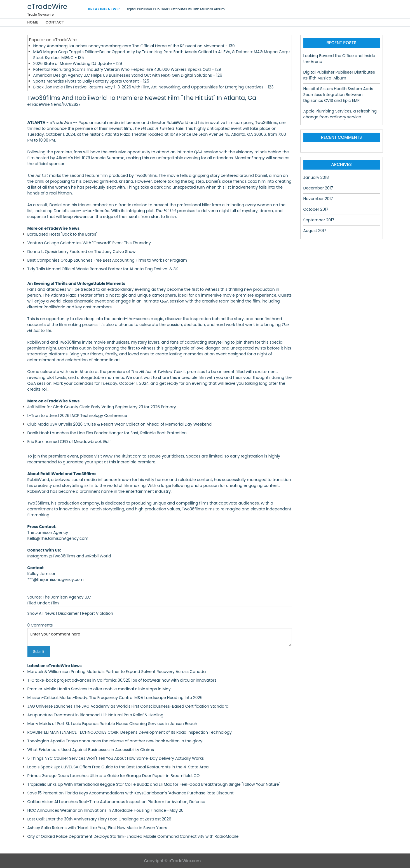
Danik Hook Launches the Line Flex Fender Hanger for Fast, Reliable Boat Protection (107, 433)
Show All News (41, 613)
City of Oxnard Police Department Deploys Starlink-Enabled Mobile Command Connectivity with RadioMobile (133, 836)
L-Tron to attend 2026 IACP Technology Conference (77, 416)
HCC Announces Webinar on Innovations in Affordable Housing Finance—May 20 (106, 810)
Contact (55, 23)
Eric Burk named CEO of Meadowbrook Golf (69, 442)
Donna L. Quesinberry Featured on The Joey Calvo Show (82, 252)
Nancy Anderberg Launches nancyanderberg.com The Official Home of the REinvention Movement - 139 (134, 46)
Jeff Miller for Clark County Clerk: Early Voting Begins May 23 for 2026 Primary (102, 407)
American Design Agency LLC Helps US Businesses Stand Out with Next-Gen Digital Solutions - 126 (128, 75)
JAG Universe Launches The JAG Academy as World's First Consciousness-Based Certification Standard (128, 706)
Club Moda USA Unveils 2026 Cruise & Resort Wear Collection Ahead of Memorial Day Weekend (120, 424)
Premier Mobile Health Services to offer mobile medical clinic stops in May (99, 689)
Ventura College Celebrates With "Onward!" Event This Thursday (89, 243)
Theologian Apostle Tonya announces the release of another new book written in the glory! (116, 741)
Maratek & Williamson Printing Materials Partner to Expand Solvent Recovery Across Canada (117, 672)
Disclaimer (69, 613)
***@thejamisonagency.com (56, 580)
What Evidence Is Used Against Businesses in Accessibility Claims (91, 750)
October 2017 (316, 209)
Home (33, 23)
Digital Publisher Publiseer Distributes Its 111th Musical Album (175, 9)
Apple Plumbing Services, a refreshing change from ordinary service (340, 114)
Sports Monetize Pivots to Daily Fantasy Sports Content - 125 (91, 81)
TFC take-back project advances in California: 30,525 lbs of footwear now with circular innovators (122, 680)
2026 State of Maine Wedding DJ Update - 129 (78, 64)
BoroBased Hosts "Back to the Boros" (62, 234)
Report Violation (98, 613)
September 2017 (319, 220)
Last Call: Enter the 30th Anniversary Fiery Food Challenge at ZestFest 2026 (99, 819)
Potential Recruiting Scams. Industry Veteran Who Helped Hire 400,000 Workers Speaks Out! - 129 (127, 69)
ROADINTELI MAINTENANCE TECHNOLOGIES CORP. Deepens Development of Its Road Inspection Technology (130, 732)
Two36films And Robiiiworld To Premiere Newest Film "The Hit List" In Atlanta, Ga (142, 98)
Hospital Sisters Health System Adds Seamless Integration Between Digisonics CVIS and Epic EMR (338, 95)
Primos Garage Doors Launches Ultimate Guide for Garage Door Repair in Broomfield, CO (114, 776)
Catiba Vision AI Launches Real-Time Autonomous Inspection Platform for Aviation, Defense (116, 802)
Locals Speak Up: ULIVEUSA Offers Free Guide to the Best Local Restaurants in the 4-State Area (118, 767)
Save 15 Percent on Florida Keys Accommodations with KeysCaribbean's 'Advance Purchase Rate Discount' (131, 793)
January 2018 (316, 177)
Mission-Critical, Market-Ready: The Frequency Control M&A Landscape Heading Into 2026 (115, 698)
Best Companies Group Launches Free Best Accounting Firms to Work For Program (107, 260)
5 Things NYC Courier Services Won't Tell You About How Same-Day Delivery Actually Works (116, 758)
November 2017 (318, 199)
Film (55, 603)
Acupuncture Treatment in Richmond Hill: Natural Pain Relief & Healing (96, 715)
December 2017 (318, 188)
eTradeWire (47, 7)
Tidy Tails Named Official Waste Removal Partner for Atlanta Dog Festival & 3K (103, 269)
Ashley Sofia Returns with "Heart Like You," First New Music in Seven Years (97, 828)
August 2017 (315, 231)
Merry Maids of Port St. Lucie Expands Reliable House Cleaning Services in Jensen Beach (112, 724)
